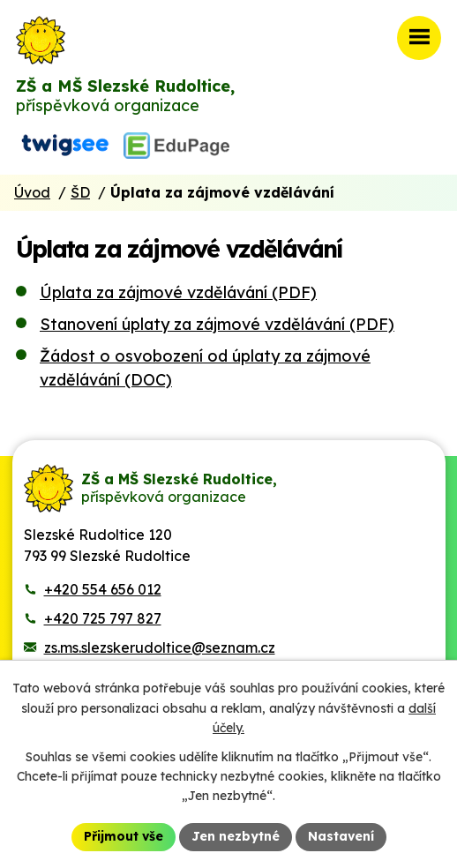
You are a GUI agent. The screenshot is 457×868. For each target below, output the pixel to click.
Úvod (32, 192)
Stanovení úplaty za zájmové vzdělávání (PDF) (217, 324)
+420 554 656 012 (103, 589)
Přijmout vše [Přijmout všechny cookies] (124, 836)
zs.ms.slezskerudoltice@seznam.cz (160, 647)
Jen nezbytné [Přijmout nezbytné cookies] (236, 836)
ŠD (80, 192)
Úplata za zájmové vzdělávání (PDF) (178, 292)
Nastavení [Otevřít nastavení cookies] (341, 836)
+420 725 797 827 (103, 618)
